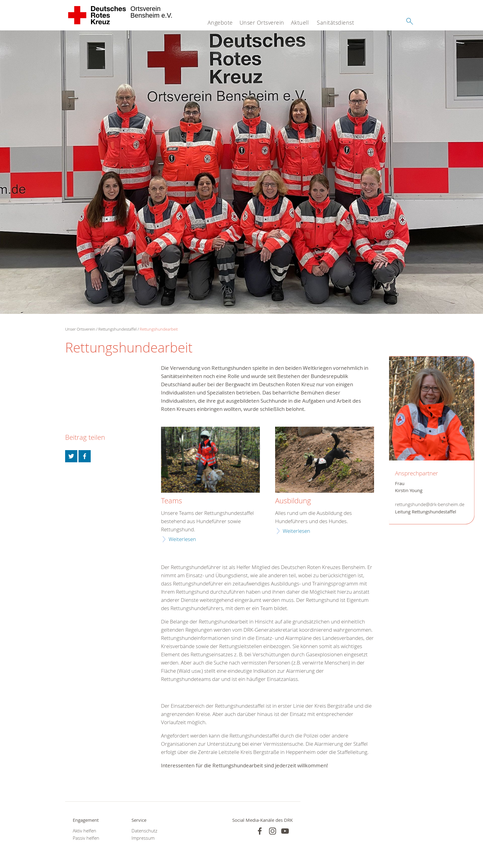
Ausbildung (293, 501)
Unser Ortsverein (262, 23)
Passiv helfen (86, 838)
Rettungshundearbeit (159, 329)
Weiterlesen (182, 539)
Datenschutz (144, 831)
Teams (171, 501)
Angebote (220, 23)
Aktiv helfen (84, 831)
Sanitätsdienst (335, 23)
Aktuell (300, 23)
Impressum (143, 838)
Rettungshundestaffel (117, 329)
